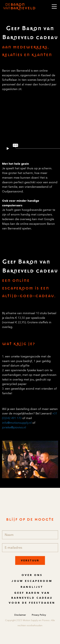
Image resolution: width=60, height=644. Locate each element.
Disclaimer (20, 615)
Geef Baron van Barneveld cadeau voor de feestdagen (32, 598)
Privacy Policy (39, 615)
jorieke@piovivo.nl (14, 427)
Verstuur (30, 560)
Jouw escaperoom (32, 581)
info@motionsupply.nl (17, 423)
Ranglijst (32, 587)
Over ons (32, 575)
